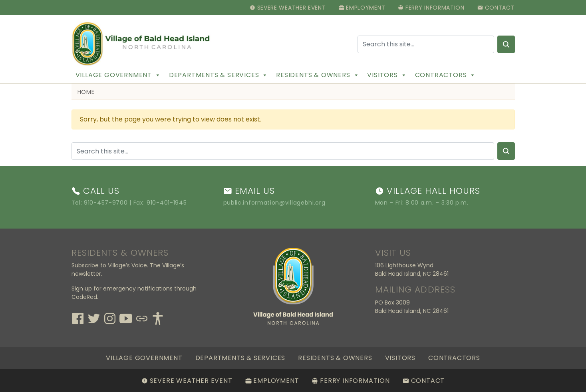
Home (86, 92)
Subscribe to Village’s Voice (109, 265)
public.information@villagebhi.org (274, 203)
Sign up (82, 289)
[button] (158, 75)
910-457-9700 (106, 203)
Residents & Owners (318, 75)
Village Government (118, 75)
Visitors (387, 75)
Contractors (446, 75)
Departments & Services (219, 75)
